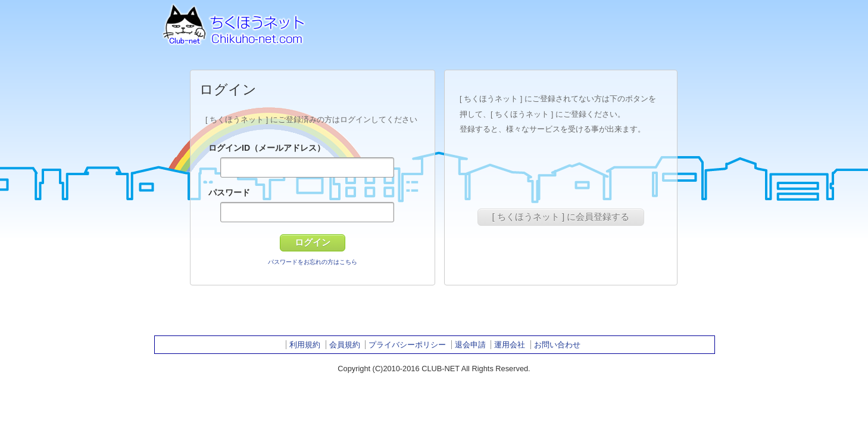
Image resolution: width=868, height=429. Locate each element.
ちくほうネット (232, 22)
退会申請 (470, 345)
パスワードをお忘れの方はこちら (313, 262)
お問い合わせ (557, 345)
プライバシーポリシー (407, 345)
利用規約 (305, 345)
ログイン (313, 242)
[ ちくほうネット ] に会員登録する (561, 217)
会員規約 (345, 345)
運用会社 (510, 345)
